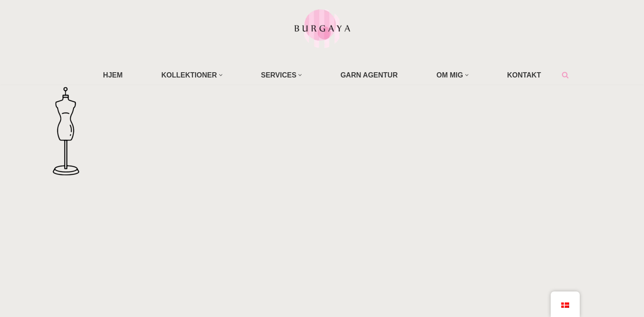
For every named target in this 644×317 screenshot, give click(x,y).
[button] (221, 75)
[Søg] (565, 75)
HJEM (113, 75)
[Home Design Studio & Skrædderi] (322, 28)
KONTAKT (524, 75)
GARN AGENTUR (369, 75)
